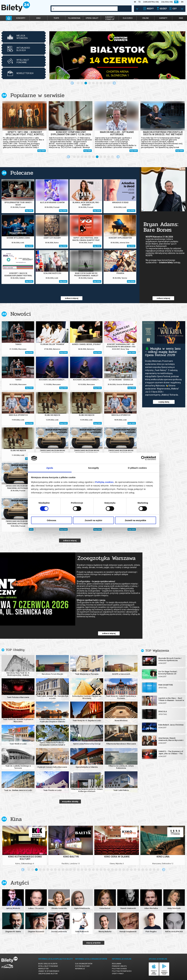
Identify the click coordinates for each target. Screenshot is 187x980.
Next (114, 83)
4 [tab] (90, 83)
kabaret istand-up (110, 18)
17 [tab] (90, 870)
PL (176, 2)
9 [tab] (109, 83)
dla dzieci (128, 18)
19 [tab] (97, 870)
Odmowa (51, 520)
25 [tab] (120, 870)
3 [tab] (86, 83)
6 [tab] (97, 83)
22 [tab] (109, 870)
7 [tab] (101, 83)
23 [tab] (112, 870)
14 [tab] (78, 870)
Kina (16, 819)
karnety (163, 18)
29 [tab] (135, 870)
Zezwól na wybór (93, 520)
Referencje (80, 969)
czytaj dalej (164, 402)
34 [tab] (154, 870)
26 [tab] (124, 870)
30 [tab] (139, 870)
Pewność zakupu (119, 966)
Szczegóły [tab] (93, 468)
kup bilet (42, 151)
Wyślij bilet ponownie (48, 966)
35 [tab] (158, 870)
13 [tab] (75, 870)
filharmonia (74, 18)
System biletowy (82, 966)
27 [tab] (128, 870)
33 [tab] (150, 870)
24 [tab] (116, 870)
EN (182, 2)
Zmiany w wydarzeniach (49, 971)
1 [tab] (78, 83)
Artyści (20, 883)
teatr (56, 18)
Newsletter (43, 969)
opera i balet (92, 18)
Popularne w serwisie (37, 95)
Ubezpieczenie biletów (48, 974)
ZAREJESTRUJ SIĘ (151, 2)
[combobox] (85, 9)
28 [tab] (131, 870)
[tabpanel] (117, 55)
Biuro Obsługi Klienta (48, 964)
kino (38, 18)
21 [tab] (105, 870)
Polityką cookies (104, 482)
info (31, 529)
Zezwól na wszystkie (136, 520)
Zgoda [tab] (50, 468)
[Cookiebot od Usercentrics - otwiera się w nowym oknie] (143, 458)
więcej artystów (93, 943)
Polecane (22, 173)
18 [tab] (93, 870)
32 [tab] (147, 870)
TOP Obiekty (15, 650)
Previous (72, 83)
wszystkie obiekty (70, 802)
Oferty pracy (118, 974)
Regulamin (117, 964)
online (146, 18)
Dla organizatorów (84, 964)
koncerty (21, 18)
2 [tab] (82, 83)
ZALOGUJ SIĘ (167, 2)
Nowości (21, 314)
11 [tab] (112, 157)
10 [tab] (109, 157)
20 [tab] (101, 870)
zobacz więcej (72, 298)
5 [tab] (93, 83)
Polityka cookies (119, 969)
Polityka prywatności (122, 971)
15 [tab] (82, 870)
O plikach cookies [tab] (137, 468)
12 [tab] (71, 870)
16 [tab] (86, 870)
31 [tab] (143, 870)
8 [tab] (105, 83)
